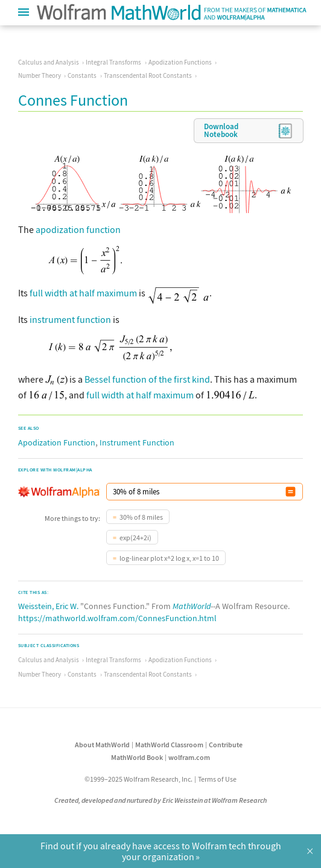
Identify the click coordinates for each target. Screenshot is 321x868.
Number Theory (40, 75)
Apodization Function (57, 442)
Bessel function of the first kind (147, 379)
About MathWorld (102, 745)
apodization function (78, 229)
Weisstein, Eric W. (48, 606)
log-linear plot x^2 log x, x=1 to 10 (169, 558)
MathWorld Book (137, 757)
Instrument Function (137, 442)
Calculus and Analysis (49, 62)
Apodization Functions (180, 62)
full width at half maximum (83, 293)
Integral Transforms (113, 62)
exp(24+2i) (135, 538)
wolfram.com (189, 757)
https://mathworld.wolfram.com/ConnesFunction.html (117, 618)
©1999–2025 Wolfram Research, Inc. (138, 779)
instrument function (70, 319)
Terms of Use (217, 779)
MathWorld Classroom (169, 745)
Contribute (226, 745)
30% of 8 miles (141, 517)
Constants (82, 75)
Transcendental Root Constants (148, 75)
